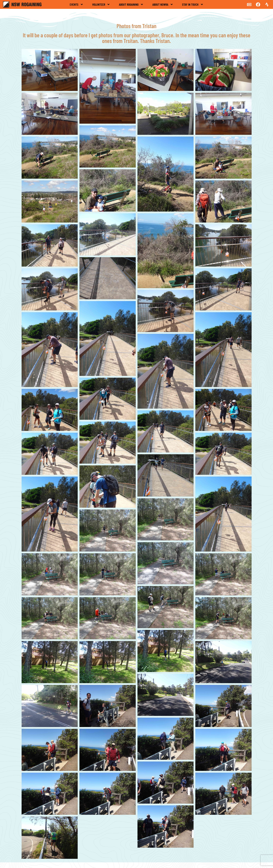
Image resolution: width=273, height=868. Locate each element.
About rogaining (131, 4)
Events (77, 4)
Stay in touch (193, 4)
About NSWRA (163, 4)
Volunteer (101, 4)
